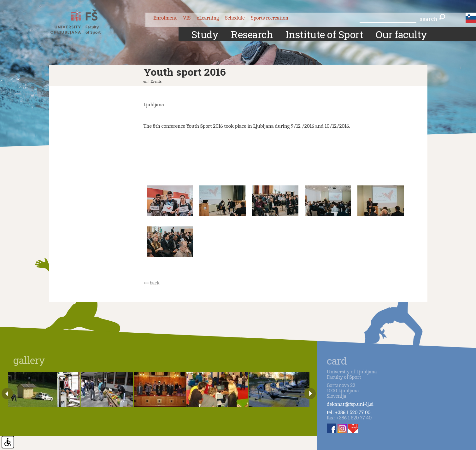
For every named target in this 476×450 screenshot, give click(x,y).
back (155, 283)
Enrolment (165, 18)
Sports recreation (270, 18)
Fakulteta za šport (81, 23)
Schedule (235, 18)
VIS (187, 18)
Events (156, 81)
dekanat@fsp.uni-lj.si (350, 404)
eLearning (208, 18)
